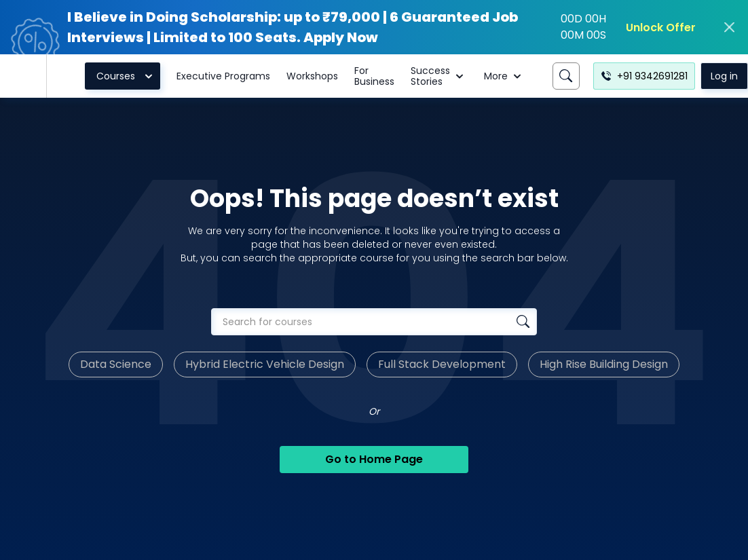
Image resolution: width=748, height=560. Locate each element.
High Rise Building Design (604, 364)
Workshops (312, 76)
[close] (729, 27)
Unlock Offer (661, 27)
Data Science (116, 364)
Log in (724, 76)
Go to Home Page (374, 459)
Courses (127, 76)
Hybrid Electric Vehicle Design (265, 364)
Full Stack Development (442, 364)
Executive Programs (223, 76)
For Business (374, 76)
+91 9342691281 (644, 76)
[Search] (566, 76)
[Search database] (523, 322)
